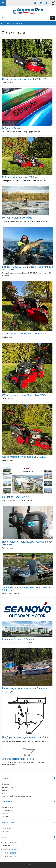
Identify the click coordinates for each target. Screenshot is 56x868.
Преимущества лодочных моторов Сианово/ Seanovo (27, 543)
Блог (4, 793)
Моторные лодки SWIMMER (18, 218)
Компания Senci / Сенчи (16, 497)
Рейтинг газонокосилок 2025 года (21, 177)
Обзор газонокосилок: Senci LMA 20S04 (24, 395)
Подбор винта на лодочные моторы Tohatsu (27, 737)
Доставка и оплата (8, 787)
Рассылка (5, 817)
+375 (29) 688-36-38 (9, 853)
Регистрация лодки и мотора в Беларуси (25, 688)
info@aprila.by (13, 849)
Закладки (5, 814)
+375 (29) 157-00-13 (9, 857)
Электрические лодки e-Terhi (18, 759)
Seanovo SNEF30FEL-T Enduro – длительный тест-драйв (27, 268)
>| (16, 771)
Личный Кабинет (8, 808)
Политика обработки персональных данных (16, 796)
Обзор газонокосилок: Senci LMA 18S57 (24, 457)
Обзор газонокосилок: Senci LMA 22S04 (24, 333)
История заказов (8, 811)
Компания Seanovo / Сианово (19, 639)
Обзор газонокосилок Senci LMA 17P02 (24, 79)
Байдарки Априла (12, 128)
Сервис (5, 790)
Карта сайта (6, 831)
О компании (6, 784)
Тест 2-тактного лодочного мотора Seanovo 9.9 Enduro (26, 589)
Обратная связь (7, 828)
